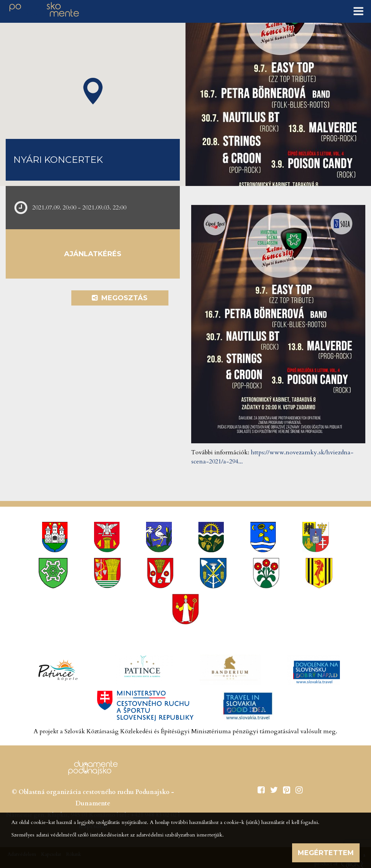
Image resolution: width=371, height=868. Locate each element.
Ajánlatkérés (93, 254)
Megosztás (120, 298)
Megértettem (326, 853)
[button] (93, 91)
